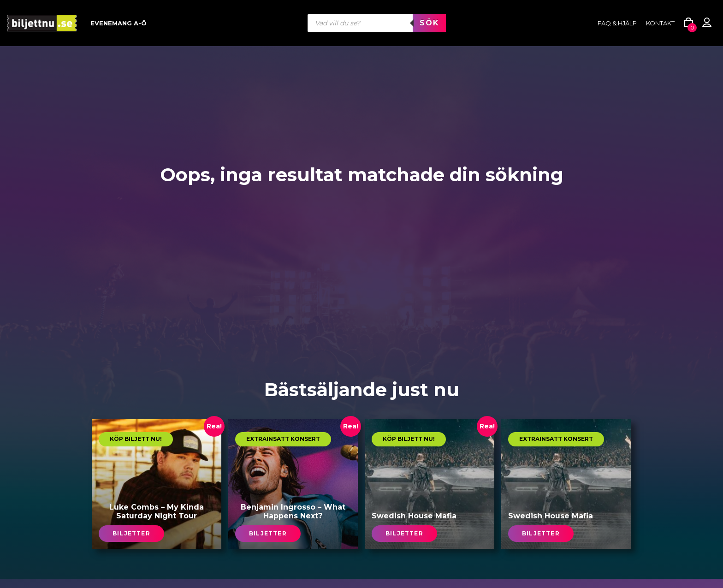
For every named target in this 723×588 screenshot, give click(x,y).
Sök (429, 23)
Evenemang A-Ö (119, 23)
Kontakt (660, 23)
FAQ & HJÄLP (617, 23)
